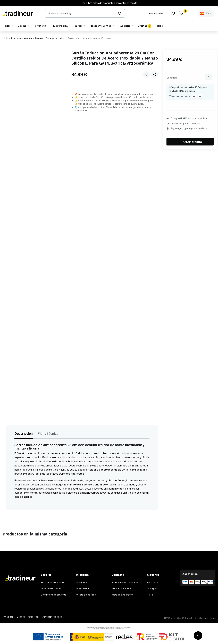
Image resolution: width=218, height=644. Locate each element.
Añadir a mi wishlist (146, 75)
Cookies (21, 617)
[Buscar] (120, 13)
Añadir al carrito (190, 142)
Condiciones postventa (53, 595)
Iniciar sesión (156, 13)
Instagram (153, 589)
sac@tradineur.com (122, 595)
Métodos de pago (51, 589)
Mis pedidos (83, 589)
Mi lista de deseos (86, 595)
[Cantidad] (209, 77)
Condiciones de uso (52, 617)
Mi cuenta (81, 582)
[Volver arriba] (198, 636)
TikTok (151, 595)
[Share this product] (155, 75)
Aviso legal (33, 617)
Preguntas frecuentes (53, 582)
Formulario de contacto (125, 582)
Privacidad (8, 617)
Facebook (153, 582)
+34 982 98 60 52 (121, 589)
